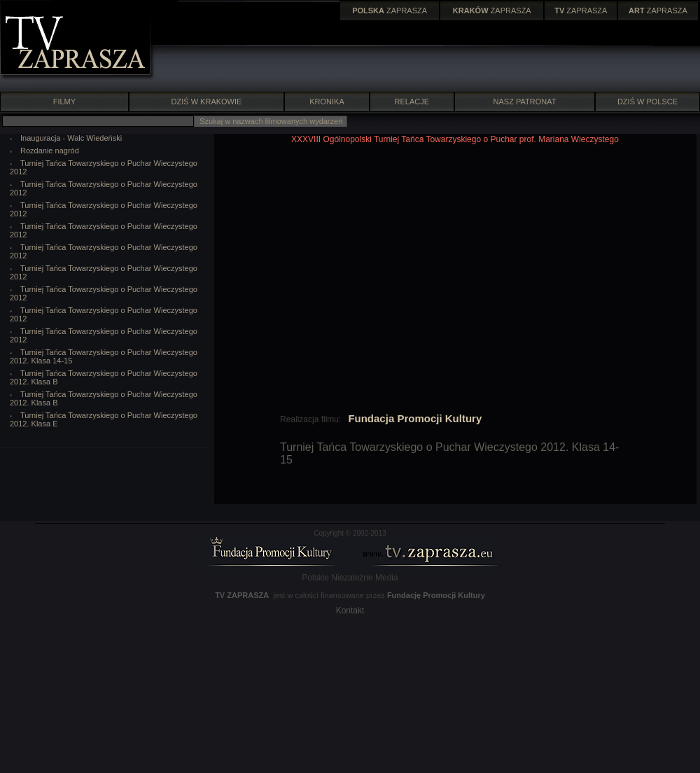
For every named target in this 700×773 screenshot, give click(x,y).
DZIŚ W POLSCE (647, 102)
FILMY (64, 102)
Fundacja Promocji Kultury (415, 418)
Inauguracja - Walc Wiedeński (71, 138)
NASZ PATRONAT (525, 102)
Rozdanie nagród (50, 151)
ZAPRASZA (390, 11)
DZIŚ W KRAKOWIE (207, 102)
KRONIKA (327, 102)
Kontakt (350, 611)
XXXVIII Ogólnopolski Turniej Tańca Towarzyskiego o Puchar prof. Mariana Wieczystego (455, 139)
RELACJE (412, 102)
